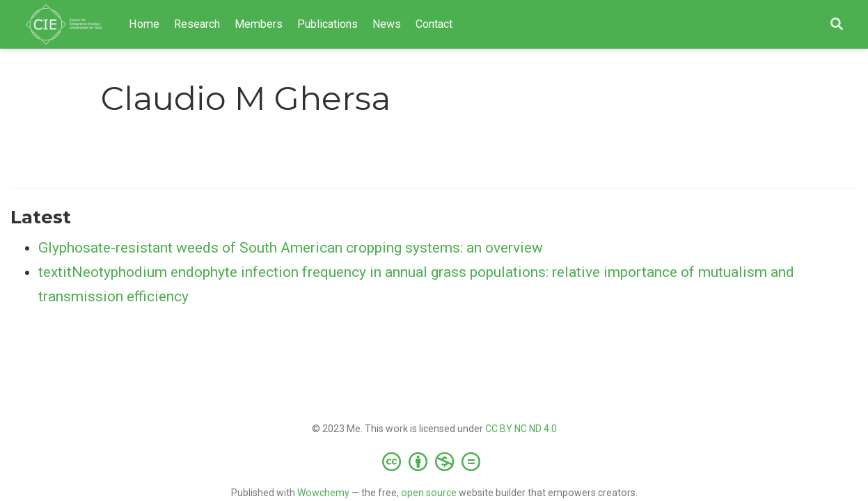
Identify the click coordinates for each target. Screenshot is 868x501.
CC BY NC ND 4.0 (521, 429)
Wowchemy (323, 493)
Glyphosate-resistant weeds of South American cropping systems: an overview (291, 248)
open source (429, 493)
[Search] (837, 25)
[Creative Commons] (434, 461)
